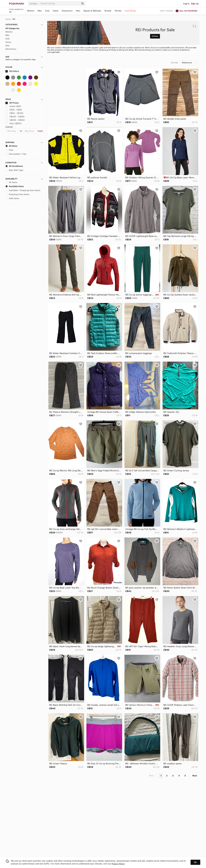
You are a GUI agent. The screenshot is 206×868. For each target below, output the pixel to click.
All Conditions (14, 166)
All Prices (12, 103)
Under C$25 (13, 106)
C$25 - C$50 (14, 110)
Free (9, 150)
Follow (155, 36)
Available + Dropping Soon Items (23, 190)
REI (14, 19)
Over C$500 (13, 123)
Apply (40, 131)
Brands (108, 11)
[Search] (60, 4)
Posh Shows (130, 11)
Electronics (67, 11)
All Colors (12, 71)
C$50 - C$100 (14, 113)
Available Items (15, 186)
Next (195, 776)
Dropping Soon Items (17, 194)
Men (40, 11)
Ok (195, 862)
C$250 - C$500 (15, 120)
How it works (167, 11)
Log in (186, 4)
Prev (151, 776)
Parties (118, 11)
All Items (11, 146)
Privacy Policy (118, 864)
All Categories (12, 28)
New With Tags (14, 170)
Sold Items (12, 198)
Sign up (195, 4)
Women (31, 11)
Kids (47, 11)
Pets (78, 11)
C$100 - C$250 (15, 117)
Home (56, 11)
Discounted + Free (16, 154)
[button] (34, 4)
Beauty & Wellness (92, 11)
